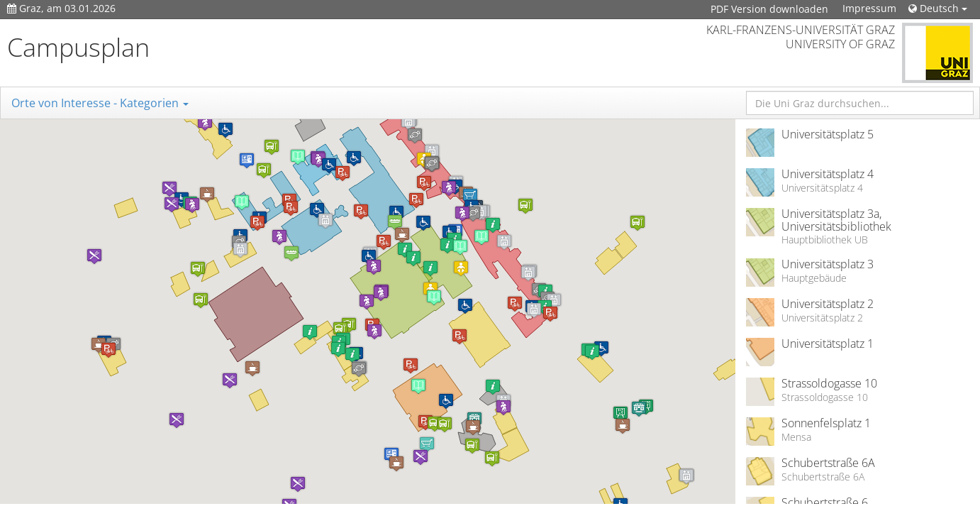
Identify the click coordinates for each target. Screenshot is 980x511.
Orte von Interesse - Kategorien (100, 103)
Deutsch (938, 8)
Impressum (869, 8)
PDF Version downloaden (769, 9)
